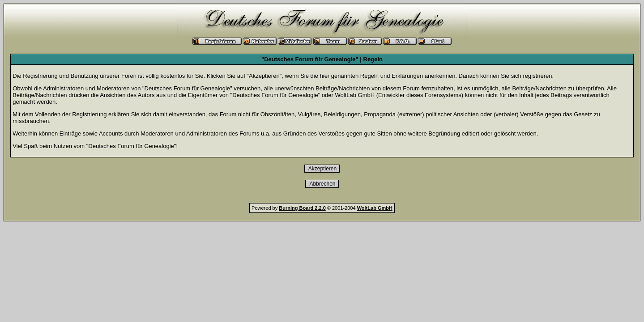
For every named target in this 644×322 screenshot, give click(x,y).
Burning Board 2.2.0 (302, 208)
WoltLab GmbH (375, 208)
